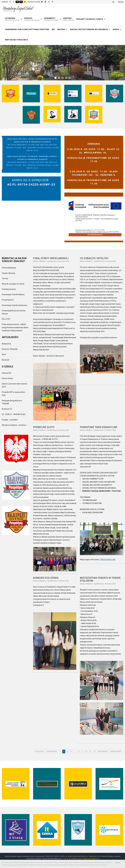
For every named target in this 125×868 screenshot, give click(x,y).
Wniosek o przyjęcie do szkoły (13, 284)
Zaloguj (121, 2)
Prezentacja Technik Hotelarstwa (14, 305)
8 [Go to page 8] (86, 751)
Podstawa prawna (9, 289)
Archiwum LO (7, 409)
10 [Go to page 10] (94, 751)
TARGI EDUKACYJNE (108, 560)
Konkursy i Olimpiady (10, 349)
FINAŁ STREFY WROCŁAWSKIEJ (51, 258)
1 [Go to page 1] (60, 751)
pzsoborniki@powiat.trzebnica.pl (88, 859)
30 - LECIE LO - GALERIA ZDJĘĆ (14, 414)
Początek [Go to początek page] (39, 751)
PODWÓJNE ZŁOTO (44, 427)
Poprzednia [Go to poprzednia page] (52, 751)
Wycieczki (6, 360)
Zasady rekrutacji (8, 273)
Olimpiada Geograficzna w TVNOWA (12, 402)
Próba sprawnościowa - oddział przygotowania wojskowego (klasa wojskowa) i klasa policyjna (15, 327)
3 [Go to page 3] (68, 751)
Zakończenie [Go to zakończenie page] (116, 751)
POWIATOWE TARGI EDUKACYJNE (99, 427)
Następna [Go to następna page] (103, 751)
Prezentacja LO (8, 300)
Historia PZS (7, 373)
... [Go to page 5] (75, 751)
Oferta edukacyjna (9, 268)
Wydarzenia (6, 344)
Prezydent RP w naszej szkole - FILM (14, 394)
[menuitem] (13, 19)
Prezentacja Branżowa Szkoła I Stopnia (14, 312)
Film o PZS (6, 319)
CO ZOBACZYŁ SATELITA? (94, 258)
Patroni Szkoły (7, 378)
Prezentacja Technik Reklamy (13, 295)
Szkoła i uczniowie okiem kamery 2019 (15, 385)
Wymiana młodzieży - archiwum (14, 425)
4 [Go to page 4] (71, 751)
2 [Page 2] (64, 751)
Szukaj (113, 2)
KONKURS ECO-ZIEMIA (46, 578)
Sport (4, 354)
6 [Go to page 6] (79, 751)
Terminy (5, 279)
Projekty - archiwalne (10, 420)
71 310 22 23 (66, 859)
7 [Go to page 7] (83, 751)
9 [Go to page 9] (90, 751)
